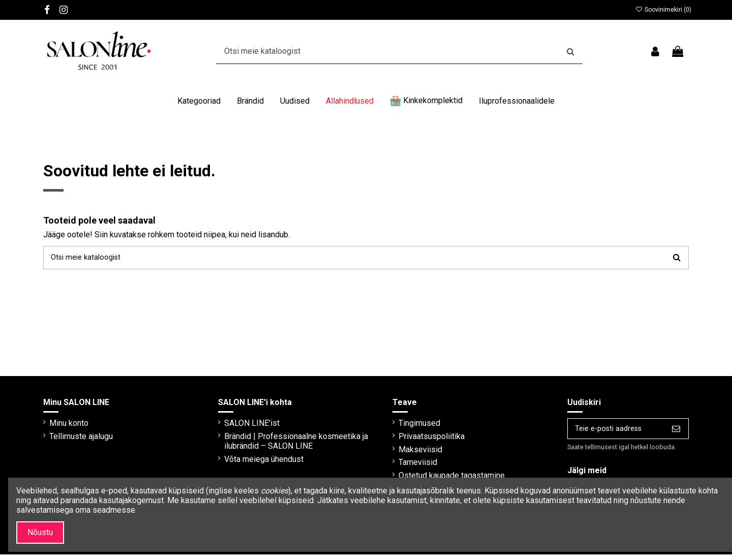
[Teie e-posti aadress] (609, 433)
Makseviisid (412, 452)
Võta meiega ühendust (259, 462)
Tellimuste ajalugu (81, 439)
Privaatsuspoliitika (423, 439)
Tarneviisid (409, 465)
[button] (199, 101)
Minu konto (69, 426)
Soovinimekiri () (663, 10)
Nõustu (40, 532)
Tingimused (411, 426)
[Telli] (676, 433)
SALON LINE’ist (247, 426)
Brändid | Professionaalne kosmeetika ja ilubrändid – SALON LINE (292, 444)
